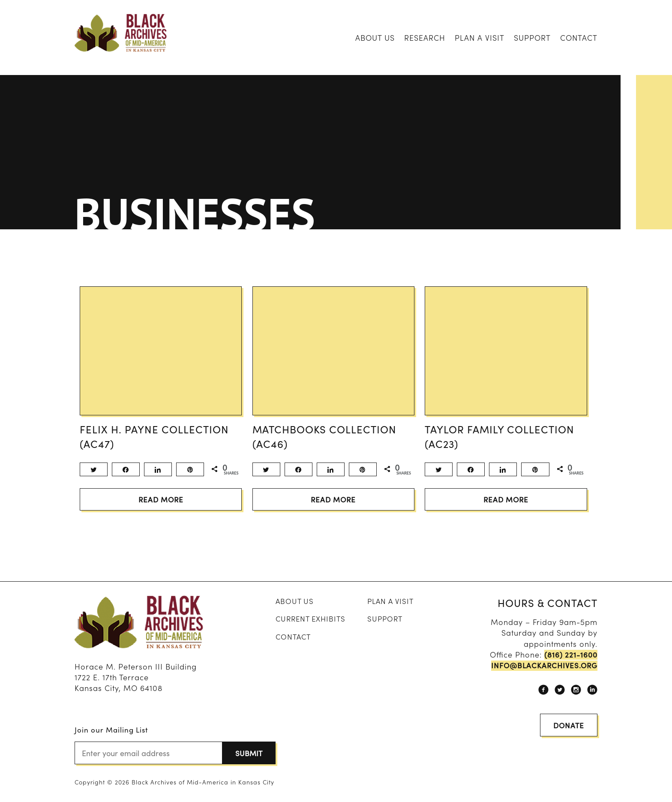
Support (532, 38)
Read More (161, 506)
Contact (579, 38)
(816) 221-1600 (570, 662)
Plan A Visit (480, 38)
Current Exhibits (310, 626)
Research (425, 38)
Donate (567, 730)
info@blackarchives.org (542, 672)
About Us (375, 38)
